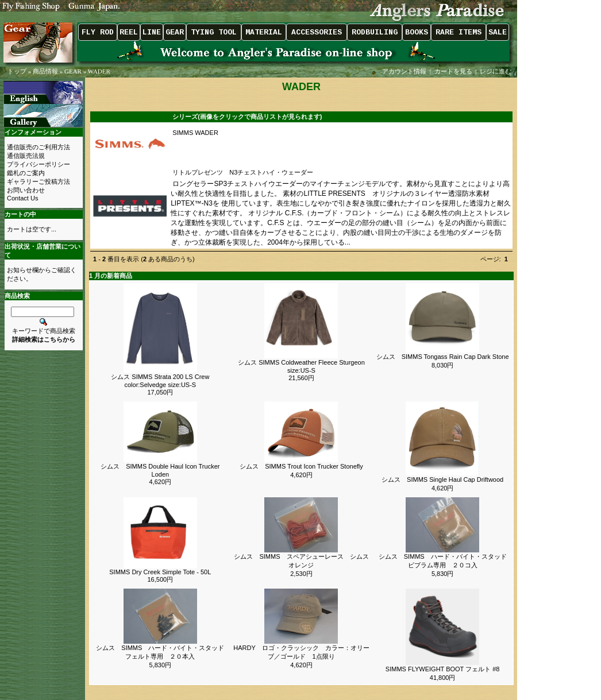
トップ (17, 71)
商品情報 (45, 71)
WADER (99, 71)
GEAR (73, 71)
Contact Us (22, 198)
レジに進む (496, 71)
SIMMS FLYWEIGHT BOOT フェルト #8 (443, 669)
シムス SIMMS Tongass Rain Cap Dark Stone (443, 357)
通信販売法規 (26, 156)
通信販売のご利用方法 (38, 147)
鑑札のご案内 (26, 173)
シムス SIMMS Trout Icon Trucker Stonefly (301, 466)
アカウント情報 (404, 71)
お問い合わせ (26, 190)
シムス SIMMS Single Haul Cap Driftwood (442, 479)
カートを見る (453, 71)
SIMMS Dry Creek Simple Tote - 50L (160, 572)
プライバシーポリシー (38, 164)
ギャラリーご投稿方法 (38, 181)
